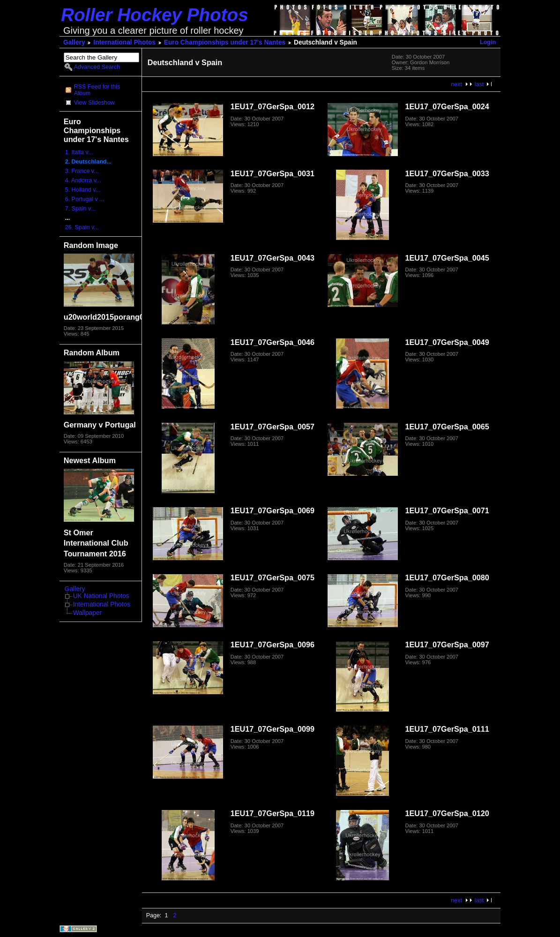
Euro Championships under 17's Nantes (225, 42)
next (456, 84)
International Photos (124, 42)
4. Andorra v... (83, 180)
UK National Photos (101, 596)
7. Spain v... (80, 209)
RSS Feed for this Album (97, 90)
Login (488, 42)
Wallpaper (87, 613)
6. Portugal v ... (85, 199)
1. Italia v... (79, 152)
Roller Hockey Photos (155, 15)
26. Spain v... (82, 227)
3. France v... (82, 171)
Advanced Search (97, 67)
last (479, 84)
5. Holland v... (83, 190)
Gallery (74, 42)
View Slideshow (94, 103)
